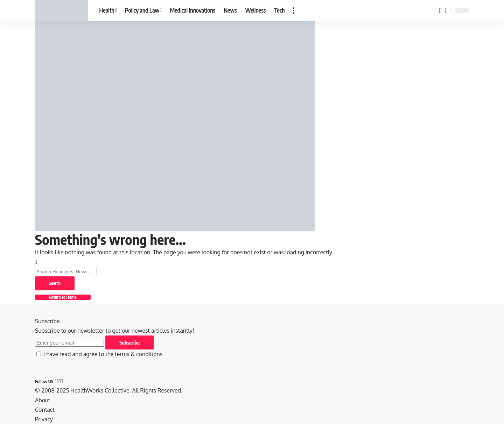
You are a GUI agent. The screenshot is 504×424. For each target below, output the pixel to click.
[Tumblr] (62, 381)
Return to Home (63, 297)
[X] (58, 381)
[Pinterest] (60, 381)
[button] (294, 10)
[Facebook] (56, 381)
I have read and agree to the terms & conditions (103, 354)
